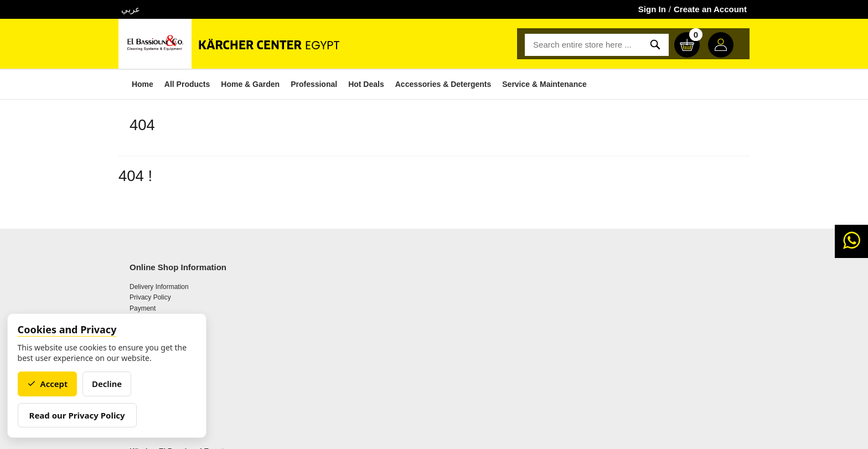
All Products (179, 84)
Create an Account (710, 9)
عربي (131, 9)
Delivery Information (159, 303)
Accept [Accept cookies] (51, 384)
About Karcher (309, 303)
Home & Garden (242, 84)
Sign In (652, 9)
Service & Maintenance (537, 84)
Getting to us (306, 314)
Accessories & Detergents (436, 84)
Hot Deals (358, 84)
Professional (306, 84)
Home (135, 84)
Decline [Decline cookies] (111, 384)
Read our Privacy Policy (81, 415)
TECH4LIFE (477, 436)
